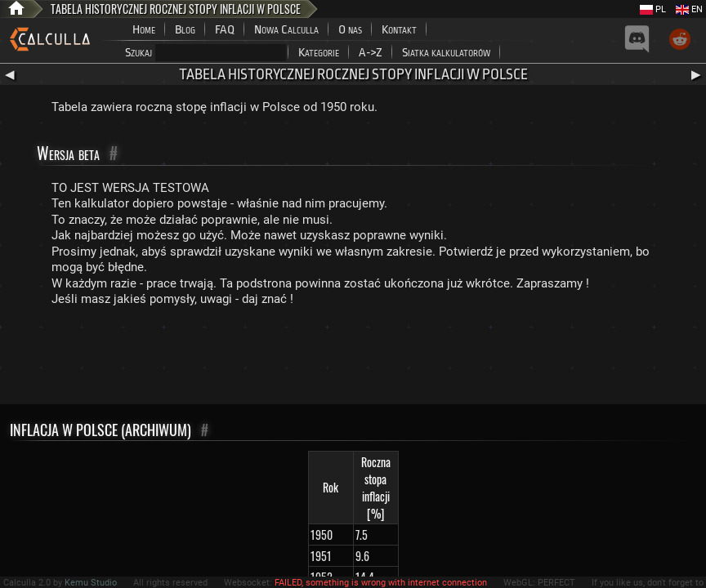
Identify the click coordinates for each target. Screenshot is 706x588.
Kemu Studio (91, 583)
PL (653, 9)
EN (689, 9)
